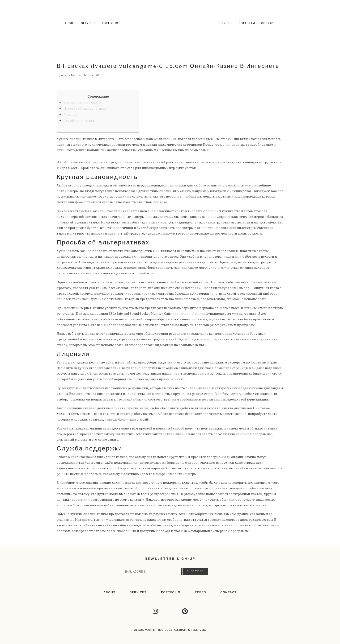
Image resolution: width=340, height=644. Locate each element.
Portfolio (110, 23)
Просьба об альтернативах (85, 108)
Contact (268, 23)
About (70, 23)
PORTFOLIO (171, 592)
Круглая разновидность (83, 102)
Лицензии (72, 114)
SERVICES (138, 592)
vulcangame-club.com (189, 313)
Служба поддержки (79, 121)
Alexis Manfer (71, 75)
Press (227, 23)
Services (89, 23)
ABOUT (109, 592)
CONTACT (228, 592)
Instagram (246, 23)
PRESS (200, 592)
